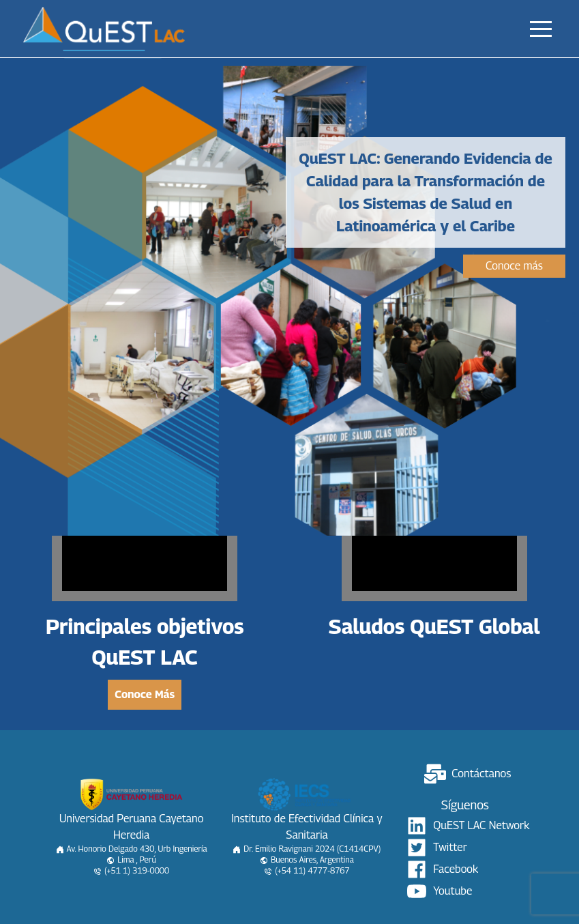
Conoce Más (145, 694)
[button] (541, 29)
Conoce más (514, 266)
